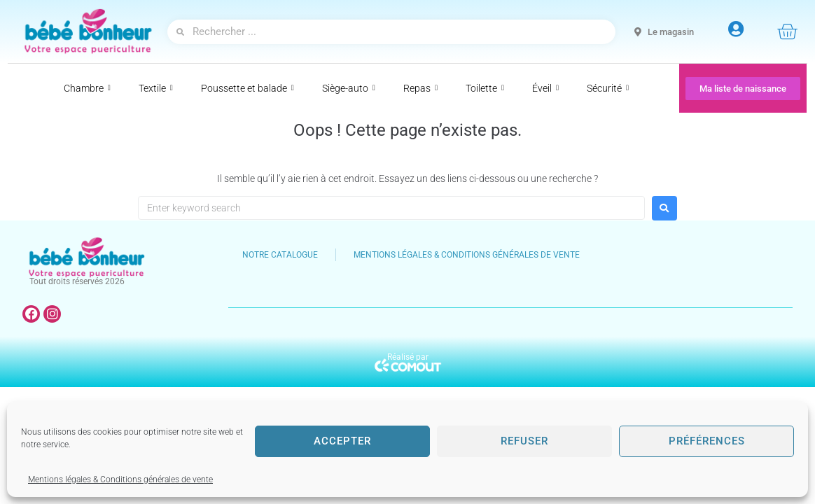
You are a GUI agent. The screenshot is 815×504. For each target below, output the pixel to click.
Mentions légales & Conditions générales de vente (120, 479)
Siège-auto (349, 88)
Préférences (707, 441)
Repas (420, 88)
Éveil (545, 88)
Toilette (485, 88)
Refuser (524, 441)
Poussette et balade (248, 88)
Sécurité (608, 88)
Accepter (342, 441)
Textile (156, 88)
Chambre (87, 88)
